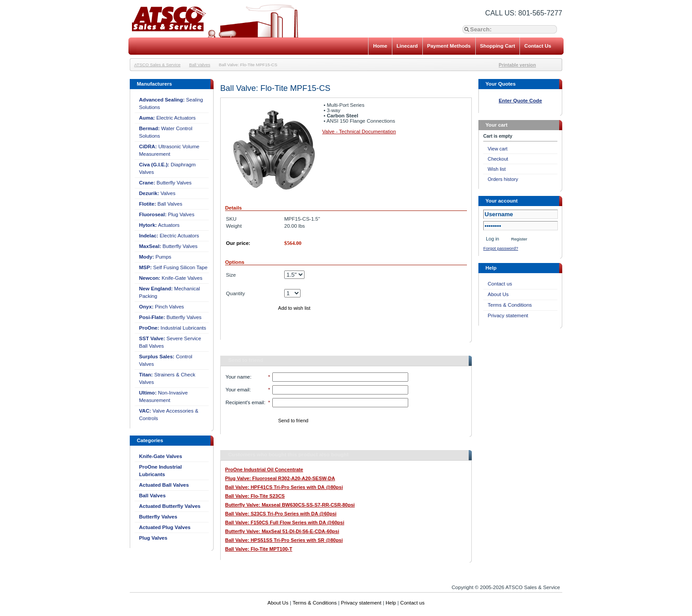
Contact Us (538, 46)
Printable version (517, 65)
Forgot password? (501, 248)
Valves (157, 193)
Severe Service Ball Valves (170, 342)
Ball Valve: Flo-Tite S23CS (255, 496)
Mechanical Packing (169, 292)
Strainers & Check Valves (167, 378)
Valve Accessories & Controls (169, 415)
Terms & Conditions (510, 305)
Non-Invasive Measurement (163, 396)
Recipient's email (245, 402)
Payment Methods (449, 46)
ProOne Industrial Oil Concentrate (264, 470)
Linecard (407, 46)
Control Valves (166, 360)
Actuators (159, 225)
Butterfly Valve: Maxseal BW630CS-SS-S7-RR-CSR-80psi (290, 505)
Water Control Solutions (166, 132)
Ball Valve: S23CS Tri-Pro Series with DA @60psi (281, 514)
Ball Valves (200, 65)
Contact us (500, 284)
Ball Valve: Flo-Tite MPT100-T (259, 549)
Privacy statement (508, 316)
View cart (498, 149)
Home (380, 46)
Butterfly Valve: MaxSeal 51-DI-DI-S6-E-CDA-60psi (282, 531)
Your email (237, 390)
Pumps (155, 257)
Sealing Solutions (171, 103)
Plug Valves (167, 214)
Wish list (497, 169)
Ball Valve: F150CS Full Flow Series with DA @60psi (285, 522)
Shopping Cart (498, 46)
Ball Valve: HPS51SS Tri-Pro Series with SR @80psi (284, 540)
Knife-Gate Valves (171, 278)
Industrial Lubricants (173, 328)
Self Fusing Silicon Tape (173, 267)
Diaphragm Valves (167, 168)
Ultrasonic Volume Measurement (169, 150)
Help (391, 603)
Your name (238, 377)
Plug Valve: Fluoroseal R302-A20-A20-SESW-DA (280, 478)
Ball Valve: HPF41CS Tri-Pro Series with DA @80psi (284, 487)
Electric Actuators (167, 118)
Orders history (503, 179)
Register (519, 239)
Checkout (498, 159)
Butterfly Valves (165, 183)
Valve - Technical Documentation (359, 131)
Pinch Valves (162, 307)
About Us (498, 294)
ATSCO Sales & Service (157, 65)
